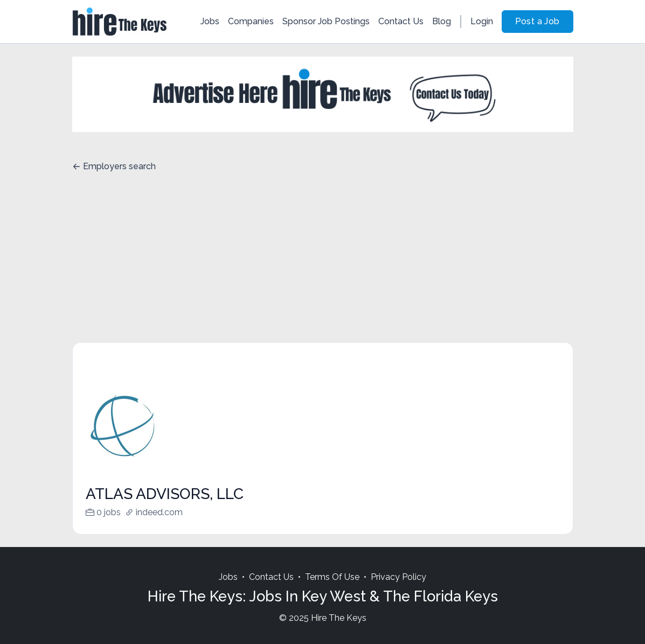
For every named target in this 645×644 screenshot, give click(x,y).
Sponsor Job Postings (326, 21)
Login (482, 21)
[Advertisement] (323, 261)
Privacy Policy (398, 577)
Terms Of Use (332, 577)
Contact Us (401, 21)
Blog (442, 21)
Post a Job (537, 21)
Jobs (210, 21)
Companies (251, 21)
